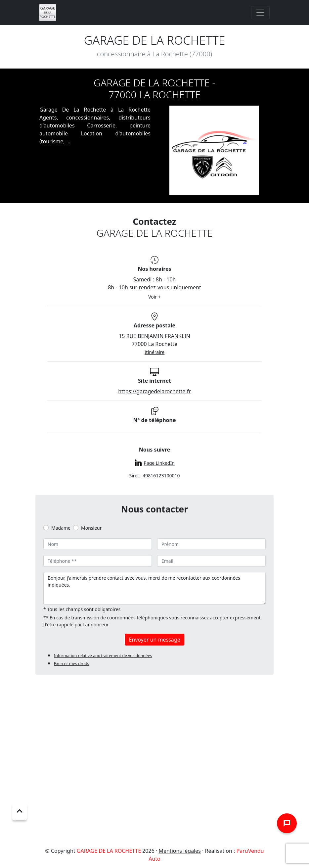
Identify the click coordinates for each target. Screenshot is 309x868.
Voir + (154, 297)
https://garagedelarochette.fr (154, 391)
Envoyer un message (154, 640)
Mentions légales (180, 851)
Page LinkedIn (159, 463)
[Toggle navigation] (260, 13)
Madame (61, 528)
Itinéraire (154, 352)
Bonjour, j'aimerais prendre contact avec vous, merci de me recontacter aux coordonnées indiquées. (154, 588)
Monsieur (91, 528)
